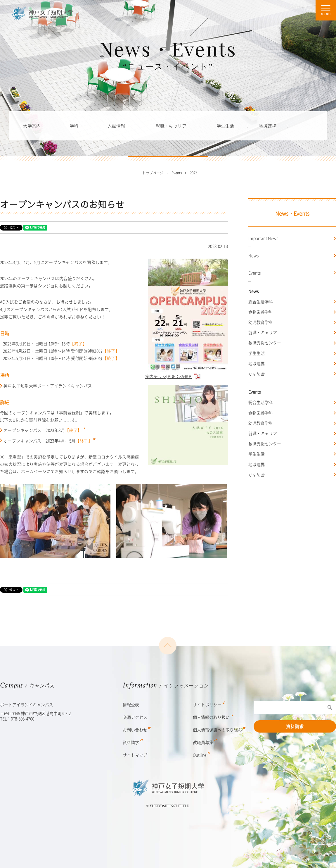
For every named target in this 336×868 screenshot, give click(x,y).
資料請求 (295, 726)
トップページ (153, 173)
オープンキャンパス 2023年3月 (44, 430)
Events (254, 273)
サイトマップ (135, 755)
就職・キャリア (263, 332)
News (253, 255)
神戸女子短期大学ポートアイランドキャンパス (48, 386)
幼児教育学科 (261, 322)
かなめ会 (257, 374)
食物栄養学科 (261, 312)
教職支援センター (265, 343)
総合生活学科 (261, 302)
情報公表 (131, 704)
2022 (193, 173)
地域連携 (257, 363)
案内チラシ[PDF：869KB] (187, 373)
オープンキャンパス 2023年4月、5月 (50, 441)
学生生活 (257, 353)
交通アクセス (135, 717)
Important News (263, 238)
